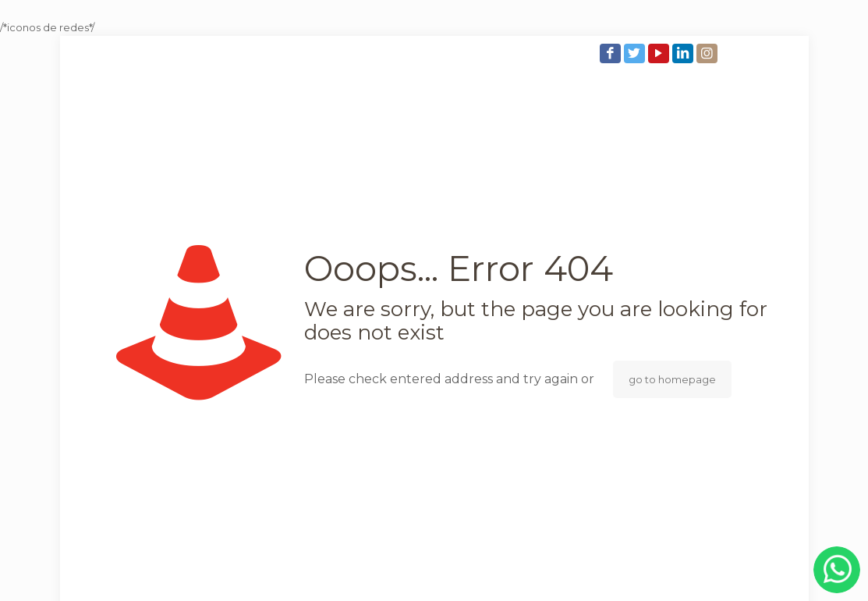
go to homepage (672, 379)
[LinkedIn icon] (684, 53)
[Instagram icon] (709, 53)
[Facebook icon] (612, 53)
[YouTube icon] (660, 53)
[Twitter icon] (636, 53)
